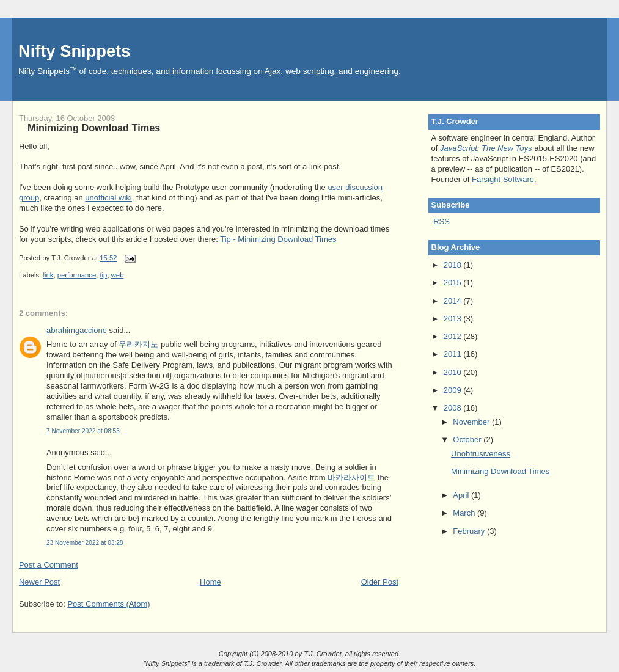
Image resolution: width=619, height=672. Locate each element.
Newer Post (39, 582)
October (468, 440)
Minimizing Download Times (94, 128)
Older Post (380, 582)
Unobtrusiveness (481, 454)
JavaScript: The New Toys (486, 148)
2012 (454, 336)
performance (77, 275)
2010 (454, 372)
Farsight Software (503, 179)
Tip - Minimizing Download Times (278, 239)
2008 (454, 408)
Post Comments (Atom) (108, 604)
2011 (454, 354)
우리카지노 (138, 344)
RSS (441, 221)
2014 (454, 301)
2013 (454, 319)
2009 (454, 390)
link (49, 275)
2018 (454, 265)
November (472, 422)
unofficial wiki (108, 198)
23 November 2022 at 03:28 (85, 543)
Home (211, 582)
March (465, 513)
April (462, 495)
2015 (454, 283)
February (470, 531)
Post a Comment (49, 565)
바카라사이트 (351, 477)
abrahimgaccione (77, 330)
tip (103, 275)
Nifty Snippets (75, 51)
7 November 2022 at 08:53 (83, 431)
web (118, 275)
